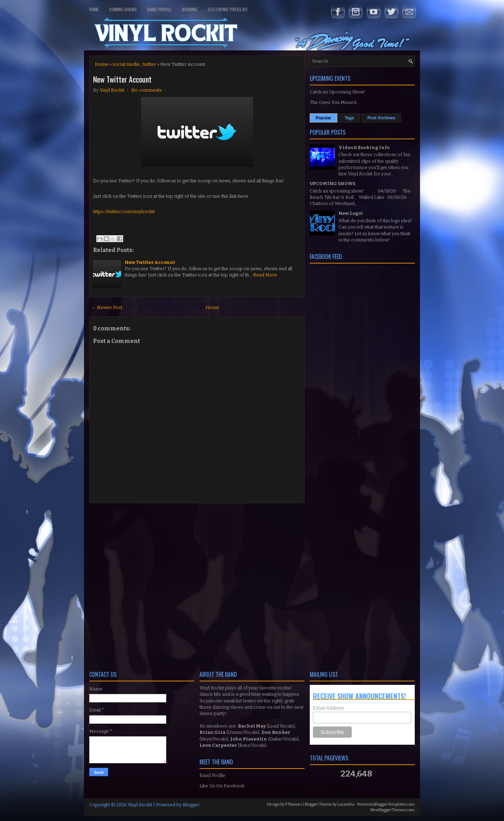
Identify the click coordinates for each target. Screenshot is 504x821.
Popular (324, 118)
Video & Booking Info (364, 148)
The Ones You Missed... (335, 102)
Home (94, 9)
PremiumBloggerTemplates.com (386, 804)
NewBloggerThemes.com (393, 810)
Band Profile (159, 9)
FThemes (294, 804)
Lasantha (346, 804)
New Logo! (351, 213)
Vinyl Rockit (140, 805)
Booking (190, 9)
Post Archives (381, 118)
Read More (265, 275)
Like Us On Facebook (222, 786)
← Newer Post (107, 307)
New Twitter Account (122, 79)
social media (126, 64)
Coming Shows (123, 9)
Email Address (328, 708)
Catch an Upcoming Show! (338, 92)
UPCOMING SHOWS (332, 184)
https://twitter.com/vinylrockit (124, 212)
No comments (147, 90)
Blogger (191, 805)
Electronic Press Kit (228, 9)
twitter (149, 64)
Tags (349, 118)
